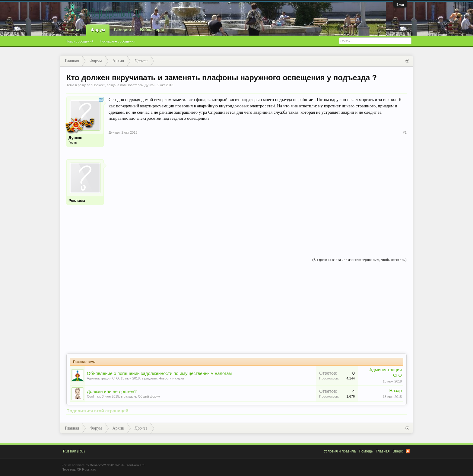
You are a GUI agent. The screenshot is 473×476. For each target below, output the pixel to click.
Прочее (98, 85)
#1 (405, 132)
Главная (73, 30)
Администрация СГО (103, 378)
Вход (400, 5)
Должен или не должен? (112, 392)
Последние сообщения (117, 41)
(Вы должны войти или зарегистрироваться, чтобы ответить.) (359, 260)
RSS (408, 451)
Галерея (123, 30)
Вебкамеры (152, 30)
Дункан (150, 85)
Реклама (77, 200)
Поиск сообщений (79, 41)
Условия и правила (340, 451)
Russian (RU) (74, 451)
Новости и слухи (171, 378)
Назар (395, 391)
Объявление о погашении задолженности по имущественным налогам (159, 373)
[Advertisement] (258, 202)
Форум (98, 30)
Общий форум (149, 396)
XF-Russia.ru (86, 469)
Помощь (366, 451)
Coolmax (93, 396)
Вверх (398, 451)
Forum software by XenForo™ (103, 465)
